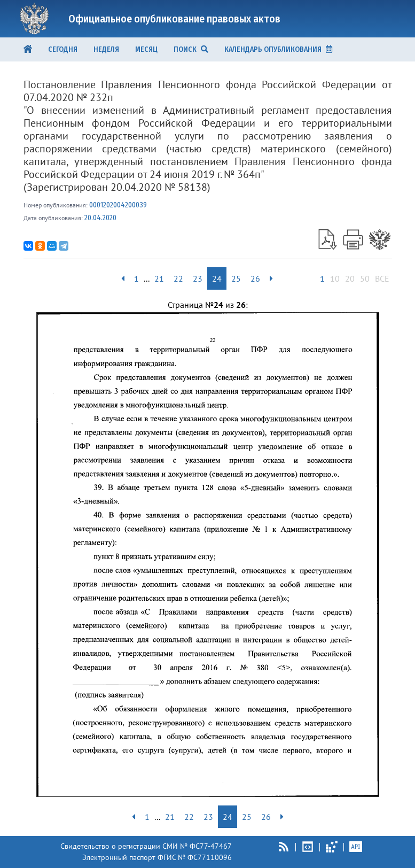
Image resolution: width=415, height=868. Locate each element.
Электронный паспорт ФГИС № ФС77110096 (157, 857)
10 (335, 278)
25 (236, 278)
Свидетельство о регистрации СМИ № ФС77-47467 (146, 846)
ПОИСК (191, 49)
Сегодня (63, 49)
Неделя (106, 49)
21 (159, 278)
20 (350, 278)
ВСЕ (382, 278)
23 (198, 278)
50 (365, 278)
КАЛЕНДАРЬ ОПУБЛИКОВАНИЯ (278, 49)
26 (255, 278)
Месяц (146, 49)
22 (178, 278)
